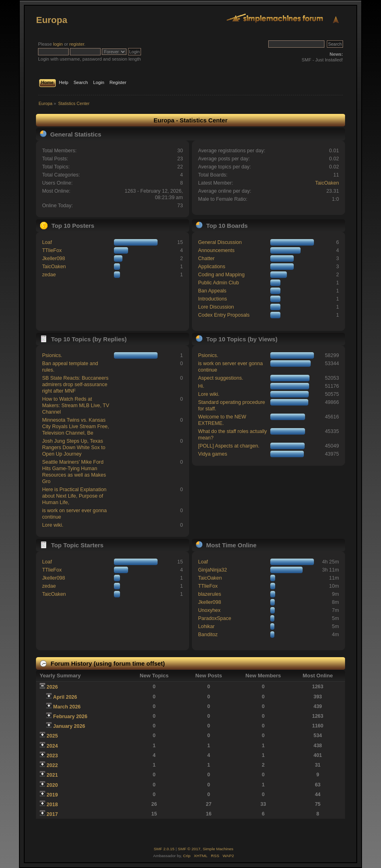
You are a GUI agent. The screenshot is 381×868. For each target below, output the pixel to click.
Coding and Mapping (221, 275)
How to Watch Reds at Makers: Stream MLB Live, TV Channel (76, 406)
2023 (52, 756)
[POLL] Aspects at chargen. (229, 446)
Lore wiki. (53, 525)
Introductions (212, 299)
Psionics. (52, 355)
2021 (52, 775)
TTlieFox (52, 250)
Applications (212, 267)
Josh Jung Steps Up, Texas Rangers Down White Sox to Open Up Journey (74, 448)
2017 (52, 814)
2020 (52, 785)
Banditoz (208, 635)
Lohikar (206, 626)
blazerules (209, 594)
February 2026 (71, 717)
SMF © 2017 (189, 849)
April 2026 (65, 697)
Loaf (47, 242)
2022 (52, 765)
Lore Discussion (216, 307)
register (77, 44)
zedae (49, 275)
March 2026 (67, 707)
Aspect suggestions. (221, 378)
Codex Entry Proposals (224, 315)
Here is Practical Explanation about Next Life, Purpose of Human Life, (74, 496)
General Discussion (220, 242)
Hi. (201, 386)
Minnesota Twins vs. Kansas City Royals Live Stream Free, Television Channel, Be (76, 427)
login (58, 44)
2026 (52, 687)
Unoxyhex (209, 610)
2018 (52, 805)
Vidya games (213, 454)
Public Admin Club (218, 283)
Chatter (206, 259)
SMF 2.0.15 (164, 849)
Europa (52, 20)
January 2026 (69, 726)
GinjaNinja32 (212, 570)
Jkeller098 (54, 259)
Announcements (216, 250)
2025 (52, 736)
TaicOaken (327, 183)
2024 (52, 746)
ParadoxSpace (215, 618)
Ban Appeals (212, 291)
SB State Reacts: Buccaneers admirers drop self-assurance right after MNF (75, 385)
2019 (52, 795)
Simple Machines (218, 849)
